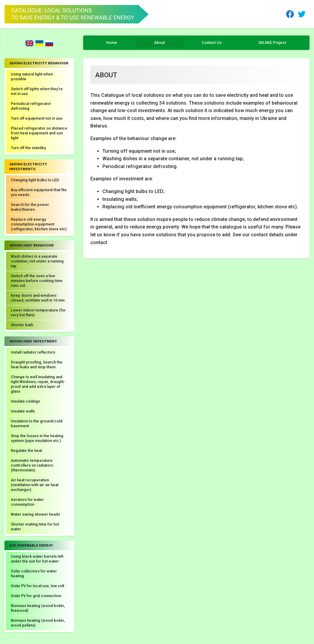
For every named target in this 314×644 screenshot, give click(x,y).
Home (112, 43)
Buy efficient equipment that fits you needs (39, 192)
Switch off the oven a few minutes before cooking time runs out (37, 281)
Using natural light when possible (32, 77)
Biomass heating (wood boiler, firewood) (38, 608)
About (159, 43)
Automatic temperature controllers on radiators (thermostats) (32, 465)
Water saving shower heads (35, 514)
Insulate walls (23, 411)
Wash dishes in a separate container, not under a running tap (37, 261)
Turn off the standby (28, 148)
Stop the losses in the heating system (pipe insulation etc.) (37, 438)
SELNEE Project (272, 43)
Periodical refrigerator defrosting (31, 106)
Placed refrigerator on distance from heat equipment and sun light (39, 133)
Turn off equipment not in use (37, 118)
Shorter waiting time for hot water (35, 527)
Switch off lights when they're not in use (37, 91)
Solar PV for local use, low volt (38, 586)
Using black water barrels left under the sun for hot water (37, 559)
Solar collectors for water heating (34, 573)
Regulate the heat (26, 451)
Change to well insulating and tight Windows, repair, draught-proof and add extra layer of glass (38, 384)
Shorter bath (22, 325)
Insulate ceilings (25, 401)
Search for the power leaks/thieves (30, 207)
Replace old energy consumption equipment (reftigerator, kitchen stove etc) (39, 224)
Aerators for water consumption (27, 502)
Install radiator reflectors (33, 352)
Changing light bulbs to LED (35, 180)
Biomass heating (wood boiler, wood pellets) (38, 623)
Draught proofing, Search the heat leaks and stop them (37, 365)
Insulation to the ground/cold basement (37, 423)
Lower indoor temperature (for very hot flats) (38, 313)
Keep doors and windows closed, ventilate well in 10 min (38, 298)
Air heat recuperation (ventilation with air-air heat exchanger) (35, 485)
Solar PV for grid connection (36, 596)
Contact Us (212, 43)
